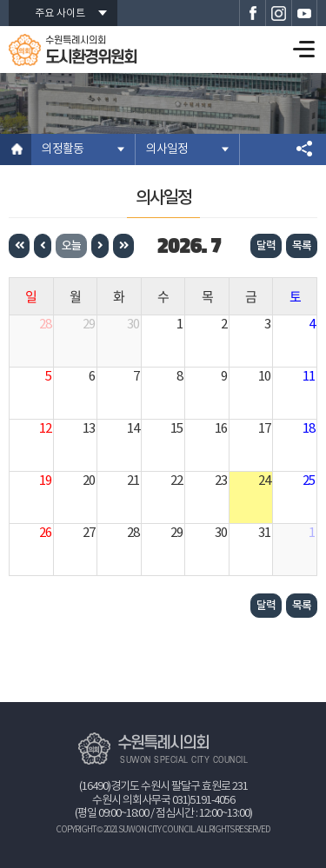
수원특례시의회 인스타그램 (278, 13)
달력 (266, 246)
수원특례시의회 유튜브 (304, 13)
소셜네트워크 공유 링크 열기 (305, 149)
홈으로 (16, 149)
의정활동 (63, 149)
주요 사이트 (60, 13)
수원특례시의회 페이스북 (252, 13)
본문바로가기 (0, 0)
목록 (302, 246)
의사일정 (167, 149)
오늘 (71, 246)
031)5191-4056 (203, 801)
